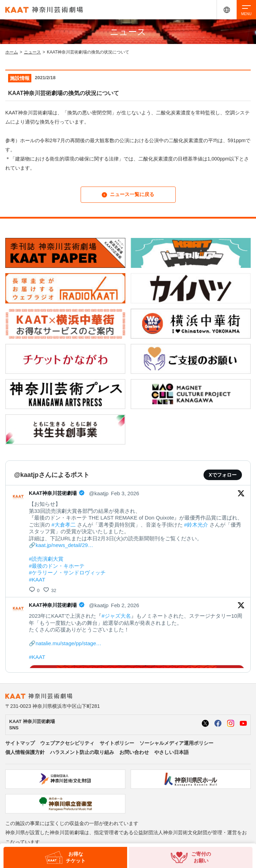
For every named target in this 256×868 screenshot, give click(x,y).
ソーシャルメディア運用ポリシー (176, 743)
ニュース (32, 52)
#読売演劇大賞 (46, 559)
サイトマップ (20, 743)
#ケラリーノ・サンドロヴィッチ (67, 573)
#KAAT (37, 580)
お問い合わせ (134, 752)
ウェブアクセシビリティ (67, 743)
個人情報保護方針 (25, 752)
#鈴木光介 (196, 525)
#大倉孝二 (63, 525)
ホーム (12, 52)
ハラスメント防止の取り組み (82, 752)
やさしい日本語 (171, 752)
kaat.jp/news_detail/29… (64, 545)
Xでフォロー (223, 475)
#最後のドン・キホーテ (57, 566)
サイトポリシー (117, 743)
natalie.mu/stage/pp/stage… (68, 643)
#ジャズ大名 (116, 616)
